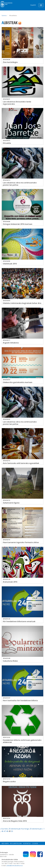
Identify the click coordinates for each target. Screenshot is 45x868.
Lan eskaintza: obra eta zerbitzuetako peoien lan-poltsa (20, 184)
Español (33, 5)
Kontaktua (27, 843)
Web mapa (5, 843)
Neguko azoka (9, 781)
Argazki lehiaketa (11, 343)
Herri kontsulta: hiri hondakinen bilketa (20, 700)
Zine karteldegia (10, 62)
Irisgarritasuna (16, 843)
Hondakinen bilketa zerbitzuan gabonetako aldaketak (22, 741)
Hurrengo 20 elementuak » (32, 829)
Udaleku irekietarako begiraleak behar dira (22, 303)
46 (2, 831)
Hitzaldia (7, 143)
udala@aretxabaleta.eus (14, 866)
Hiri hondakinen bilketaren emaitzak (19, 621)
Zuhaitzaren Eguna (11, 503)
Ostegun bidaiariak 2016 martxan (18, 224)
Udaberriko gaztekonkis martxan (18, 382)
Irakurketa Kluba (10, 661)
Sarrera (4, 15)
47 (5, 831)
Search (28, 5)
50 (12, 831)
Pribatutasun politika (16, 846)
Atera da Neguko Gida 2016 (15, 821)
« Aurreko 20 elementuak (11, 829)
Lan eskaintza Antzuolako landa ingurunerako (17, 103)
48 (7, 831)
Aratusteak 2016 (10, 582)
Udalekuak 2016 (10, 264)
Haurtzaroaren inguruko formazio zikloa (21, 542)
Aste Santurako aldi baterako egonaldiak (21, 463)
